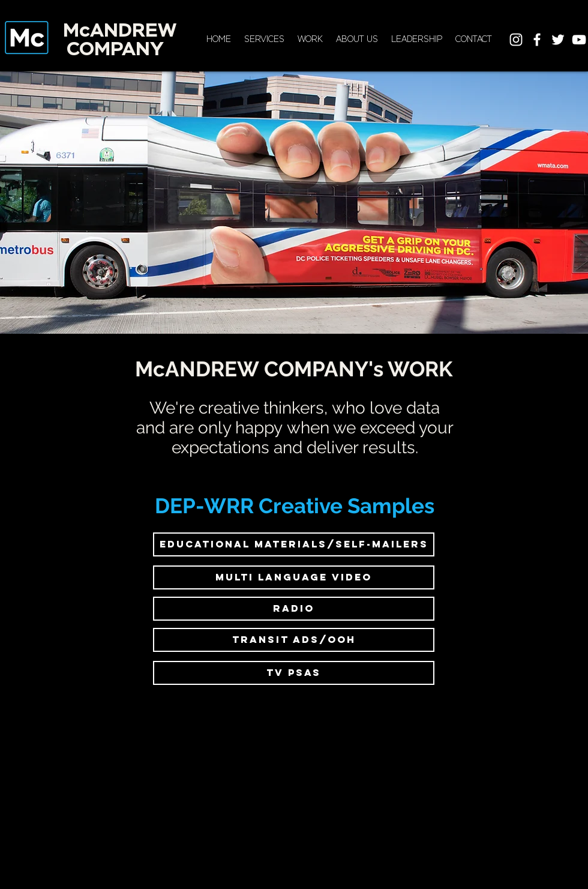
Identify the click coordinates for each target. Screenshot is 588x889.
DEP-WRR (204, 506)
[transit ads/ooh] (294, 640)
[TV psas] (294, 673)
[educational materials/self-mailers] (294, 544)
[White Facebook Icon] (537, 40)
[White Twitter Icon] (558, 40)
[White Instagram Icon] (516, 40)
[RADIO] (294, 609)
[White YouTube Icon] (579, 40)
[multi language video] (294, 577)
